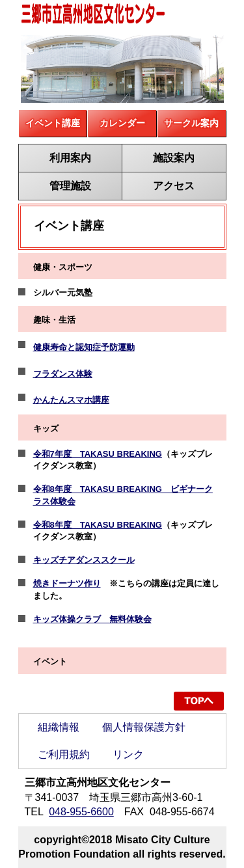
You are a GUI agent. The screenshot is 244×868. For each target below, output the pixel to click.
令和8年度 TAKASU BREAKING (98, 525)
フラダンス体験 (63, 374)
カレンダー (122, 123)
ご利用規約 (64, 754)
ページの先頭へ (199, 701)
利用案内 (70, 158)
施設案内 (174, 158)
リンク (128, 754)
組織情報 (59, 727)
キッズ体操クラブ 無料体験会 (92, 619)
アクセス (174, 186)
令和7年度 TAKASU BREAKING (98, 454)
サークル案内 (191, 123)
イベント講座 (53, 123)
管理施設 (70, 186)
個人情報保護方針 (144, 727)
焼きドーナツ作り (67, 583)
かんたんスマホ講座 (71, 400)
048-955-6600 (81, 812)
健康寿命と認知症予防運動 (84, 347)
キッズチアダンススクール (84, 560)
